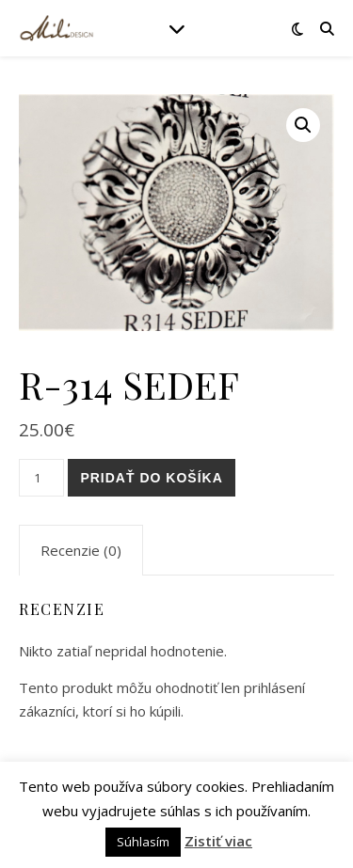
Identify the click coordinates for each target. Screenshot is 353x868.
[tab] (81, 550)
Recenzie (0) (81, 550)
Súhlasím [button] (143, 842)
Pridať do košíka (151, 478)
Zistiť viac (218, 841)
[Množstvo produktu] (41, 478)
